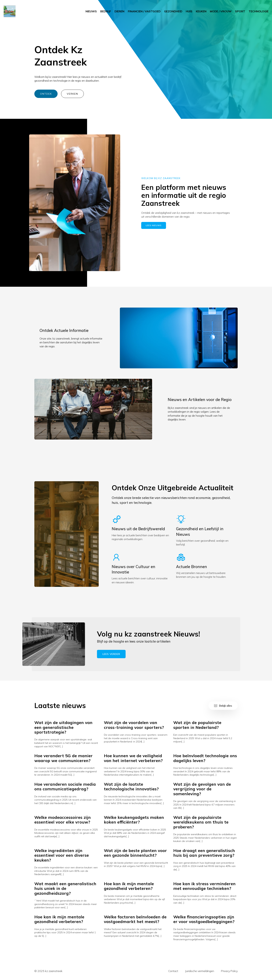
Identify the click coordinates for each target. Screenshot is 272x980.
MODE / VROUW (221, 11)
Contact (173, 971)
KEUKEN (201, 11)
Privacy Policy (229, 971)
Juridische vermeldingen (200, 971)
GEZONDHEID (173, 11)
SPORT (240, 11)
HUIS (189, 11)
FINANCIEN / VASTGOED (144, 11)
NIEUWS (91, 11)
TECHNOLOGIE (259, 11)
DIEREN (119, 11)
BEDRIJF (106, 11)
